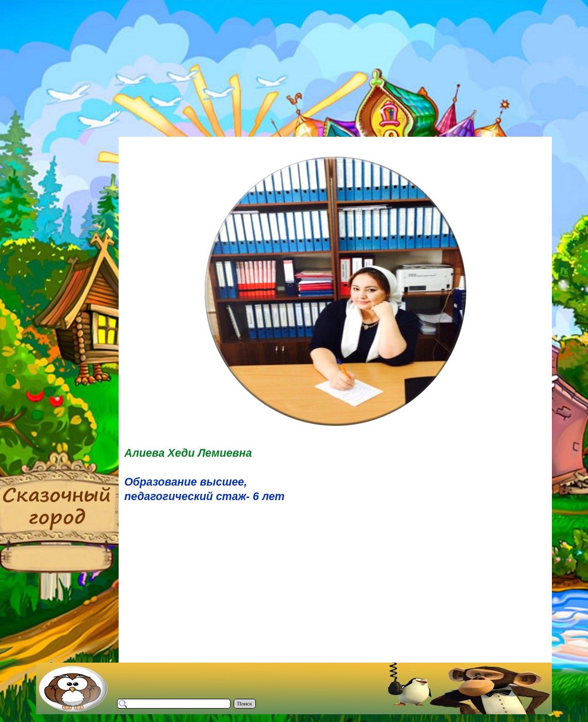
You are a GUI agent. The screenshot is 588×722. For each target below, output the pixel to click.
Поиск (245, 704)
